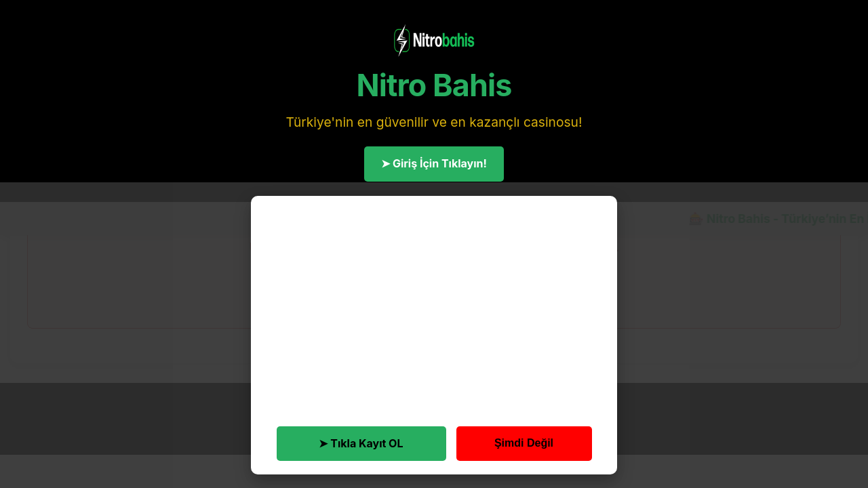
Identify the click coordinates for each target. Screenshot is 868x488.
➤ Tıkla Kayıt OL (361, 443)
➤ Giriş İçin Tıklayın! (434, 163)
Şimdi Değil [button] (524, 443)
